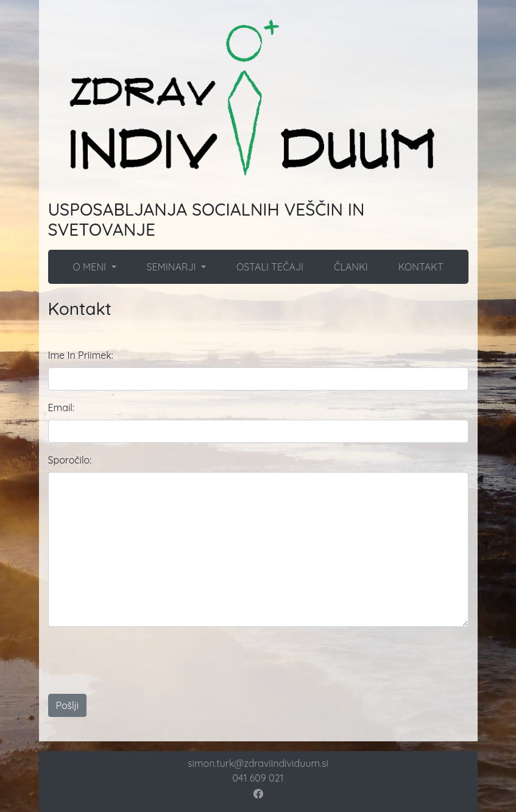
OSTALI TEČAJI (270, 267)
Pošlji (68, 705)
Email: (61, 408)
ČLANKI (351, 267)
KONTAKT (421, 267)
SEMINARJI (172, 267)
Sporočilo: (70, 460)
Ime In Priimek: (81, 355)
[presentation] (287, 660)
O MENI (90, 267)
